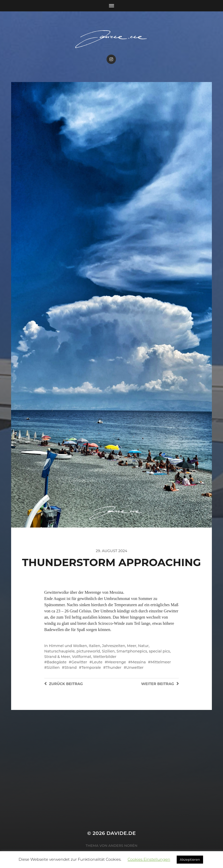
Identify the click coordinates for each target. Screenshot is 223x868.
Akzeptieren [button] (190, 859)
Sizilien (108, 651)
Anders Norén (123, 845)
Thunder (114, 667)
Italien (94, 646)
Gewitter (79, 662)
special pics (159, 651)
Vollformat (81, 657)
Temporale (91, 667)
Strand (70, 667)
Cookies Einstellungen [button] (149, 859)
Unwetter (135, 667)
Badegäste (57, 662)
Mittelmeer (161, 662)
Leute (97, 662)
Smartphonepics (132, 651)
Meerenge (117, 662)
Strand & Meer (57, 657)
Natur (143, 646)
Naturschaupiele (60, 651)
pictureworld (88, 651)
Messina (138, 662)
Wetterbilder (105, 657)
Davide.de (121, 833)
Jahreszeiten (114, 646)
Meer (132, 646)
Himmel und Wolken (68, 646)
